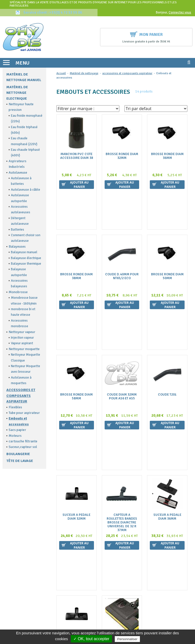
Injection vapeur (22, 338)
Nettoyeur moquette (24, 349)
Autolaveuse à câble (26, 190)
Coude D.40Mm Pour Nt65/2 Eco (122, 239)
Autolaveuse (18, 173)
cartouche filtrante (23, 441)
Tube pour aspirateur (24, 413)
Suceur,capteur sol (23, 447)
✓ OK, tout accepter (91, 639)
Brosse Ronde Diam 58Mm (76, 322)
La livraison (111, 564)
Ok (170, 603)
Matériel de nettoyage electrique (17, 93)
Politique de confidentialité (123, 579)
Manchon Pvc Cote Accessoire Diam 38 (77, 156)
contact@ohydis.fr (18, 559)
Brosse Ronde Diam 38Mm (76, 239)
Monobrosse (18, 292)
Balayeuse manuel (24, 252)
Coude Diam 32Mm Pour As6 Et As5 (122, 322)
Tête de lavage (20, 461)
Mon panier (146, 34)
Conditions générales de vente (125, 554)
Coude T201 (167, 320)
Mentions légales (115, 569)
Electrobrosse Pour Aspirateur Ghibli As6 (122, 490)
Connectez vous (180, 12)
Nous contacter (114, 559)
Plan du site (111, 574)
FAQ (106, 549)
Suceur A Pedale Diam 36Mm (167, 405)
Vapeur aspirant (22, 343)
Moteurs (15, 436)
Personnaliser (127, 639)
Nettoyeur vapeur (22, 332)
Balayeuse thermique (26, 264)
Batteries (18, 230)
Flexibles (15, 407)
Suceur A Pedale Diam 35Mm (76, 488)
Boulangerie (18, 454)
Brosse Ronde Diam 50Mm (167, 239)
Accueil (61, 73)
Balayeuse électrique (26, 258)
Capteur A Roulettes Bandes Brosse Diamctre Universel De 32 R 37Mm (122, 410)
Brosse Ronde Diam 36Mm (167, 156)
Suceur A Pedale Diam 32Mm (76, 405)
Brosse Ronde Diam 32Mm (122, 156)
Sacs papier (17, 430)
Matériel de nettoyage (84, 73)
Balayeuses (17, 246)
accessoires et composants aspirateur (21, 396)
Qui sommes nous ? (117, 544)
